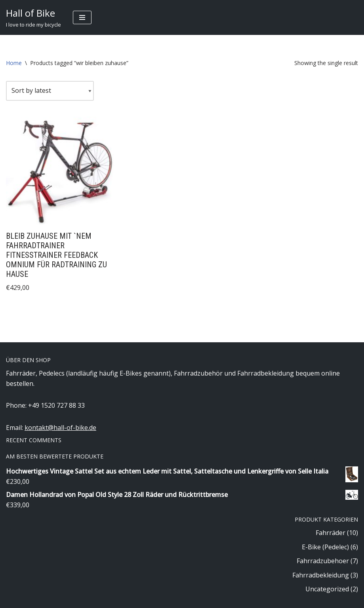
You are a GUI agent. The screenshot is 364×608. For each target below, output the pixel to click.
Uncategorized (327, 589)
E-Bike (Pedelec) (325, 547)
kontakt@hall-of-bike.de (60, 428)
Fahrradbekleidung (321, 575)
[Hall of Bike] (33, 17)
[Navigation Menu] (82, 17)
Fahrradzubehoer (323, 561)
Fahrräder (331, 533)
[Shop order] (50, 91)
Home (14, 63)
